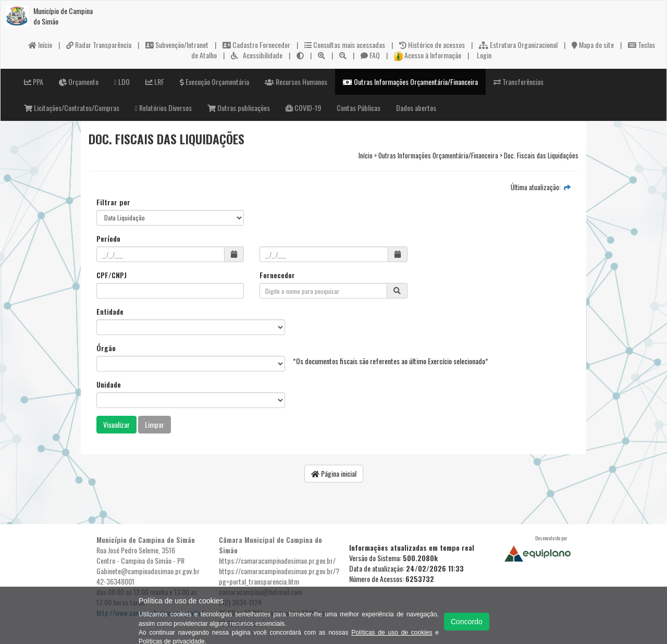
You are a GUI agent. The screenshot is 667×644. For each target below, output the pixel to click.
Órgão (106, 348)
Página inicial (334, 473)
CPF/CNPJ (112, 275)
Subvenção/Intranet (177, 45)
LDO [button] (122, 82)
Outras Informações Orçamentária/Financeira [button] (410, 82)
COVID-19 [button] (303, 108)
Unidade (109, 385)
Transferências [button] (518, 82)
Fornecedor (277, 275)
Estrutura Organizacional (518, 45)
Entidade (110, 312)
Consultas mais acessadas (345, 45)
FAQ (370, 55)
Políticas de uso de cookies (392, 633)
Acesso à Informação (428, 55)
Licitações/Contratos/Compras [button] (72, 108)
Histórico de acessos (432, 45)
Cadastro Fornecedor (256, 45)
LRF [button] (155, 82)
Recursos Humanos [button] (296, 82)
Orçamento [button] (79, 82)
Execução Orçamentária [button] (214, 82)
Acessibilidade (257, 55)
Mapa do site (593, 45)
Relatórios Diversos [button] (163, 108)
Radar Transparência (99, 45)
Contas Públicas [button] (359, 108)
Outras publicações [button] (239, 108)
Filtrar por (113, 202)
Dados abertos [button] (416, 108)
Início (40, 45)
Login (483, 55)
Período (108, 239)
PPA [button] (34, 82)
